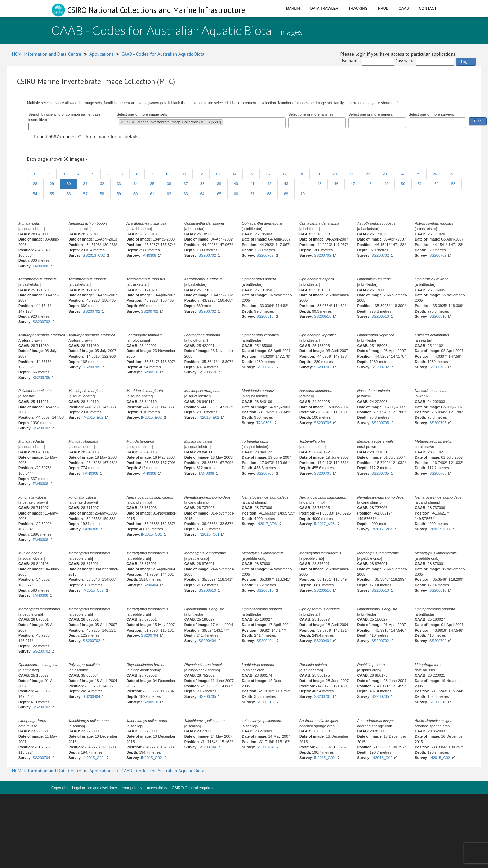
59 (119, 194)
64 (202, 194)
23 (385, 174)
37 (186, 184)
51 (420, 184)
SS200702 (207, 255)
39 (219, 184)
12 (201, 174)
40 (236, 184)
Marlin (293, 8)
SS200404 (150, 585)
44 (303, 184)
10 (167, 174)
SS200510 (265, 316)
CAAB (404, 8)
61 (152, 194)
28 (35, 184)
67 (252, 194)
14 (234, 174)
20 (335, 174)
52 (436, 184)
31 (85, 184)
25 (418, 174)
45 (319, 184)
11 (184, 174)
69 (286, 194)
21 (351, 174)
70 (303, 194)
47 (353, 184)
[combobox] (201, 123)
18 (301, 174)
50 (403, 184)
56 (69, 194)
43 (286, 184)
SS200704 (150, 635)
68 (269, 194)
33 (119, 184)
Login (466, 61)
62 (169, 194)
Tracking (358, 8)
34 (136, 184)
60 (136, 194)
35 (152, 184)
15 (251, 174)
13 (218, 174)
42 (269, 184)
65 (219, 194)
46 (336, 184)
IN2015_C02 (93, 590)
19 (318, 174)
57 (85, 194)
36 (169, 184)
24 (401, 174)
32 (102, 184)
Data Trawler (324, 8)
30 (69, 184)
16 (268, 174)
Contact (428, 8)
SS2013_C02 (94, 255)
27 (452, 174)
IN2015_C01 (151, 534)
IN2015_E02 (93, 417)
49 (386, 184)
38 (202, 184)
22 (368, 174)
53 (453, 184)
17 (284, 174)
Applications (101, 54)
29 (52, 184)
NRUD (383, 8)
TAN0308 (41, 266)
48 (369, 184)
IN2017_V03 (266, 524)
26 (435, 174)
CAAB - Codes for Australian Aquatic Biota (163, 54)
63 (186, 194)
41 (252, 184)
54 (35, 194)
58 (102, 194)
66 (236, 194)
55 (52, 194)
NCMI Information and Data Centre (47, 54)
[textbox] (226, 122)
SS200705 (41, 378)
